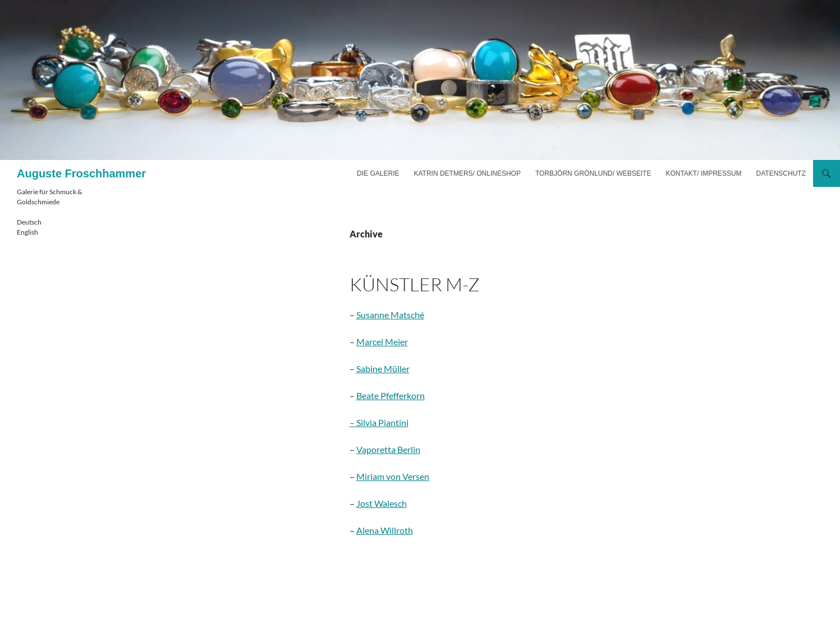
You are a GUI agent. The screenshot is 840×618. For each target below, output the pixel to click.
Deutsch (29, 222)
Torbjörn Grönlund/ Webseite (593, 173)
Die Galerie (378, 173)
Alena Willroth (385, 530)
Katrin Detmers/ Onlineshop (467, 173)
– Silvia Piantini (379, 422)
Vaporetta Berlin (388, 449)
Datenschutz (781, 173)
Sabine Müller (383, 368)
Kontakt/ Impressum (703, 173)
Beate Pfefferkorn (391, 395)
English (27, 232)
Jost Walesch (382, 503)
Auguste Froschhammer (81, 173)
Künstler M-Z (415, 284)
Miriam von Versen (393, 476)
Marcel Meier (382, 342)
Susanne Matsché (390, 315)
